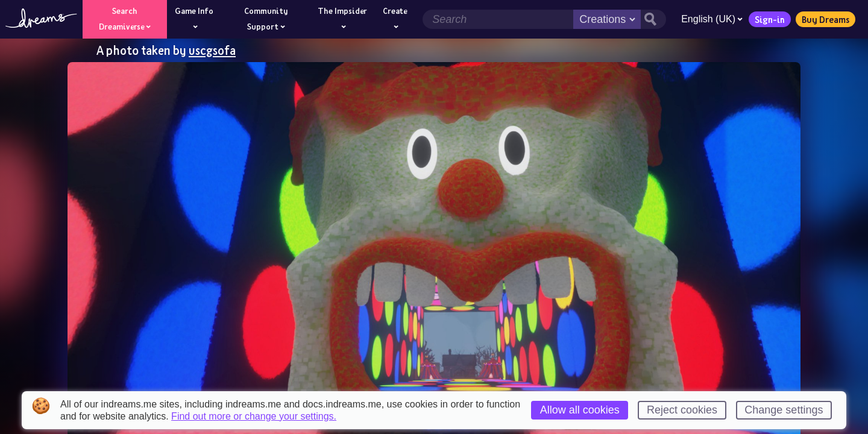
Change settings (784, 410)
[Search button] (653, 19)
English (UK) (712, 19)
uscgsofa (212, 50)
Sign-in (770, 19)
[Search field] (498, 19)
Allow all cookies (580, 410)
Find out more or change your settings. (254, 417)
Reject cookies (682, 410)
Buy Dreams (826, 19)
